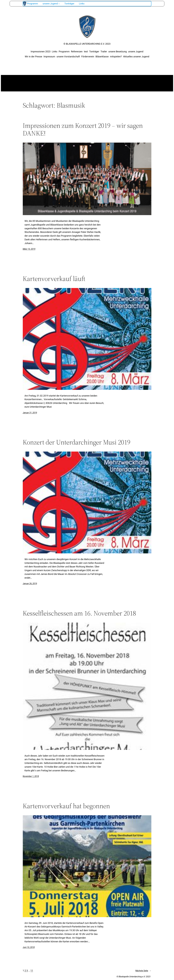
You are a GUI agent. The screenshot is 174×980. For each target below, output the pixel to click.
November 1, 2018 (31, 776)
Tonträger (94, 51)
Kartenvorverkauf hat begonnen (66, 806)
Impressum (49, 57)
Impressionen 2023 (41, 51)
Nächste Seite (143, 971)
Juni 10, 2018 (29, 947)
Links (55, 51)
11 (32, 971)
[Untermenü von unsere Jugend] (59, 4)
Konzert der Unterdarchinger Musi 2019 (77, 442)
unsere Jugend (136, 51)
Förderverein (88, 57)
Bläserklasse (102, 57)
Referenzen (77, 51)
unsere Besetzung (117, 51)
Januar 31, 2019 (30, 413)
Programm (64, 51)
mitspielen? (116, 57)
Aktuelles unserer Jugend (136, 57)
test (86, 51)
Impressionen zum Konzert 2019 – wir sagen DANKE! (83, 129)
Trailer (104, 51)
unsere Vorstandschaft (68, 57)
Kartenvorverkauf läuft (54, 279)
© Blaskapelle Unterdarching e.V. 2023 (87, 44)
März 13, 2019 (29, 249)
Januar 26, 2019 (30, 584)
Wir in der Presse (34, 57)
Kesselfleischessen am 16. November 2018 (79, 613)
